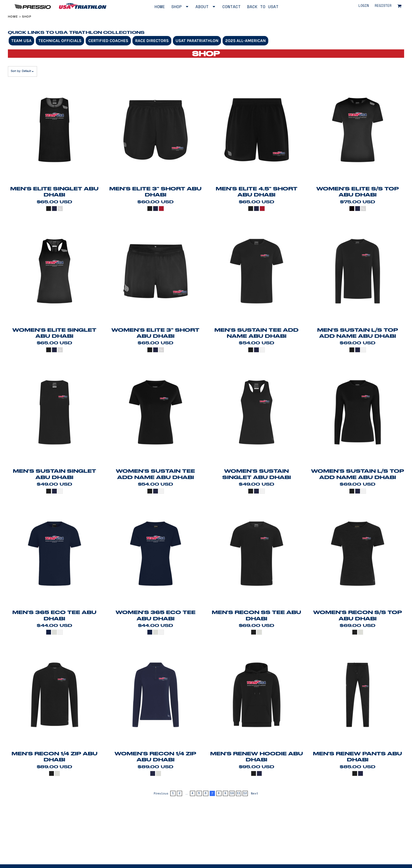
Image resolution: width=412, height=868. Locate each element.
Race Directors (152, 41)
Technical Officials (60, 41)
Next (255, 794)
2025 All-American (245, 41)
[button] (399, 6)
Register (383, 6)
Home (13, 17)
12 (245, 793)
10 (232, 793)
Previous (161, 794)
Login (364, 6)
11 (239, 793)
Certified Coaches (108, 41)
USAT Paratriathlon (197, 41)
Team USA (21, 41)
